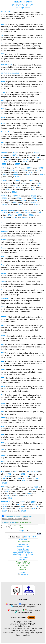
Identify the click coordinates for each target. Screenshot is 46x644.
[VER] (14, 5)
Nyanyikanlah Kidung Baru (23, 553)
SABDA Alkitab (14, 610)
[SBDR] (21, 5)
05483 (4, 162)
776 (16, 487)
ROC (34, 537)
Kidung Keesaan (23, 549)
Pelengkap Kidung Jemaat (23, 555)
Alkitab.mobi (23, 557)
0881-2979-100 (13, 633)
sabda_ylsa (12, 604)
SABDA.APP (23, 566)
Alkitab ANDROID (23, 542)
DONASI (31, 617)
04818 (26, 162)
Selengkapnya (30, 607)
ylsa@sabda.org (31, 633)
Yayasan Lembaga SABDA (30, 604)
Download (23, 540)
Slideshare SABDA (24, 613)
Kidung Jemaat (23, 551)
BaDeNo (23, 568)
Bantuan (23, 572)
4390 (36, 487)
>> (29, 8)
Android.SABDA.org (23, 564)
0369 (20, 157)
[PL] (28, 5)
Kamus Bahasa (23, 546)
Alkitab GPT (19, 528)
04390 (37, 153)
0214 (4, 157)
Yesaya (21, 8)
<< (17, 8)
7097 (7, 491)
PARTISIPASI (22, 617)
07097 (37, 157)
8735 (36, 472)
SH (25, 537)
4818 (10, 498)
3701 (8, 489)
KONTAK (14, 617)
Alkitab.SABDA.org (23, 562)
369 (33, 489)
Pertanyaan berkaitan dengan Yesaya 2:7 (20, 516)
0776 (15, 153)
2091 (20, 489)
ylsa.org (18, 635)
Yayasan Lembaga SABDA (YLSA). (23, 624)
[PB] (32, 5)
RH (29, 537)
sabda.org (27, 635)
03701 (15, 155)
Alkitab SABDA (18, 526)
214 (25, 491)
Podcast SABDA (31, 610)
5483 (30, 494)
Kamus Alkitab (23, 544)
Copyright (23, 559)
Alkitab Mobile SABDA (23, 2)
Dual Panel (23, 574)
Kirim (26, 518)
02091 (30, 155)
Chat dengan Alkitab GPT (24, 523)
